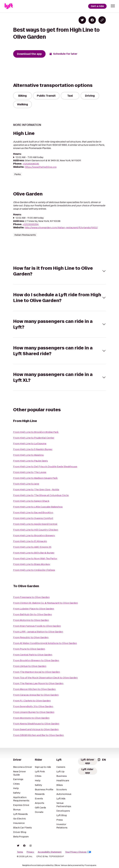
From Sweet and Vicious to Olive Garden (36, 729)
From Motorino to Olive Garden (31, 620)
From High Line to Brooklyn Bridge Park (36, 432)
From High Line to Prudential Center (34, 438)
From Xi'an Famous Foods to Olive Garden (37, 626)
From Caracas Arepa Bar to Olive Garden (36, 695)
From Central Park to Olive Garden (33, 655)
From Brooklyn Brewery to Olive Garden (36, 660)
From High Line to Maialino (28, 455)
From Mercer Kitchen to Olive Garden (34, 689)
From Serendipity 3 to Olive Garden (33, 706)
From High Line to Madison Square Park (35, 478)
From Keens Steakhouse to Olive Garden (36, 724)
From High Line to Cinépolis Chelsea (34, 570)
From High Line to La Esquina (30, 443)
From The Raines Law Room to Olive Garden (38, 683)
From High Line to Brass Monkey (32, 564)
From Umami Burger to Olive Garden (34, 712)
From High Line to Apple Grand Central (35, 524)
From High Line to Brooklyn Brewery (34, 535)
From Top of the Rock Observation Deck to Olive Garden (45, 678)
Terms (20, 852)
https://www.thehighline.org (41, 167)
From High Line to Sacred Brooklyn (33, 512)
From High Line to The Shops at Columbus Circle (41, 495)
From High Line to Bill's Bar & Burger (34, 553)
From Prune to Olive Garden (29, 649)
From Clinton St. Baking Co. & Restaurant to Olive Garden (45, 603)
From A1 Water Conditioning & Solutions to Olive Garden (45, 643)
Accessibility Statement (50, 852)
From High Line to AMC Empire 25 (32, 547)
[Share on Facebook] (92, 20)
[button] (113, 6)
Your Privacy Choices (78, 852)
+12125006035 (31, 164)
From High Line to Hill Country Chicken (36, 530)
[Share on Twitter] (82, 20)
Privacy (30, 852)
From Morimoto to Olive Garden (31, 718)
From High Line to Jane (26, 484)
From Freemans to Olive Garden (31, 597)
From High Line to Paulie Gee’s (30, 461)
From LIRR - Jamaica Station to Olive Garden (38, 632)
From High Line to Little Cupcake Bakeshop (38, 507)
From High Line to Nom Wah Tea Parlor (35, 558)
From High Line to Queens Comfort (33, 518)
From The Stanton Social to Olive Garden (36, 672)
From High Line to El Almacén (30, 541)
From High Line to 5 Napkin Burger (33, 449)
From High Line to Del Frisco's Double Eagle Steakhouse (45, 466)
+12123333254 (31, 224)
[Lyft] (9, 6)
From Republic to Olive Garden (31, 637)
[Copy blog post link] (102, 20)
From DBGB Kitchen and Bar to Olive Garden (38, 735)
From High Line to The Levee (30, 472)
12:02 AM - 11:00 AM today (30, 218)
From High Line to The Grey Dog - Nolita (36, 489)
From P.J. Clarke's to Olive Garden (32, 701)
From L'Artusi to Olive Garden (30, 666)
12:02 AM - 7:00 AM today (30, 157)
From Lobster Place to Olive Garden (34, 609)
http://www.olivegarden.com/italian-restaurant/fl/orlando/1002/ (61, 228)
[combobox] (101, 760)
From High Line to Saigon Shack (31, 501)
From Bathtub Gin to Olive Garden (33, 614)
